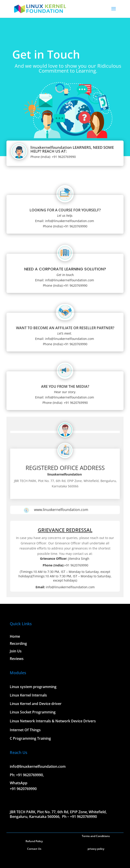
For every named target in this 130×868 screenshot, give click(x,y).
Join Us (16, 651)
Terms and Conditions (96, 836)
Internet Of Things (25, 730)
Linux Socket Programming (33, 712)
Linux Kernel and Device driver (36, 704)
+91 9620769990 (23, 789)
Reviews (17, 659)
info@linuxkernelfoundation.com (38, 766)
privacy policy (96, 849)
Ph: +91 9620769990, (27, 775)
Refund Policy (34, 841)
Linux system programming (33, 687)
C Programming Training (30, 738)
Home (15, 636)
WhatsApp (19, 783)
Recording (18, 643)
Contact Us (34, 849)
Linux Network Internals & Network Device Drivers (53, 721)
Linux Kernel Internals (28, 695)
